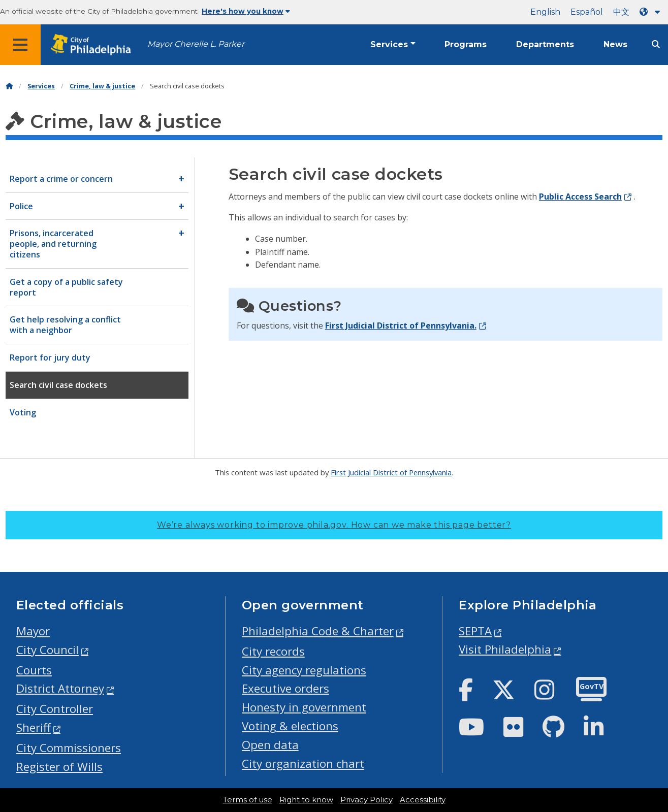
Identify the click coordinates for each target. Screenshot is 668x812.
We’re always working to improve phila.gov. (334, 525)
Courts (34, 670)
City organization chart (303, 764)
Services (389, 44)
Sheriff (34, 727)
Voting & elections (290, 726)
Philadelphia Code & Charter (318, 631)
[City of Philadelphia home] (94, 45)
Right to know (306, 800)
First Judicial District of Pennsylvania (391, 472)
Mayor (33, 631)
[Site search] (656, 44)
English (545, 12)
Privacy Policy (367, 800)
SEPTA (475, 631)
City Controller (55, 709)
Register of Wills (59, 767)
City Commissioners (69, 748)
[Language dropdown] (652, 12)
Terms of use (248, 800)
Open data (270, 745)
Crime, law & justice (102, 86)
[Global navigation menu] (20, 45)
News (615, 44)
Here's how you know (246, 11)
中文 (621, 12)
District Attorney (60, 688)
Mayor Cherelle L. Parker (196, 44)
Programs (466, 44)
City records (273, 651)
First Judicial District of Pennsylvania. (401, 326)
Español (587, 12)
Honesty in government (304, 707)
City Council (47, 650)
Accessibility (423, 800)
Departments (545, 44)
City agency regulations (304, 670)
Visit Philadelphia (505, 649)
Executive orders (285, 688)
